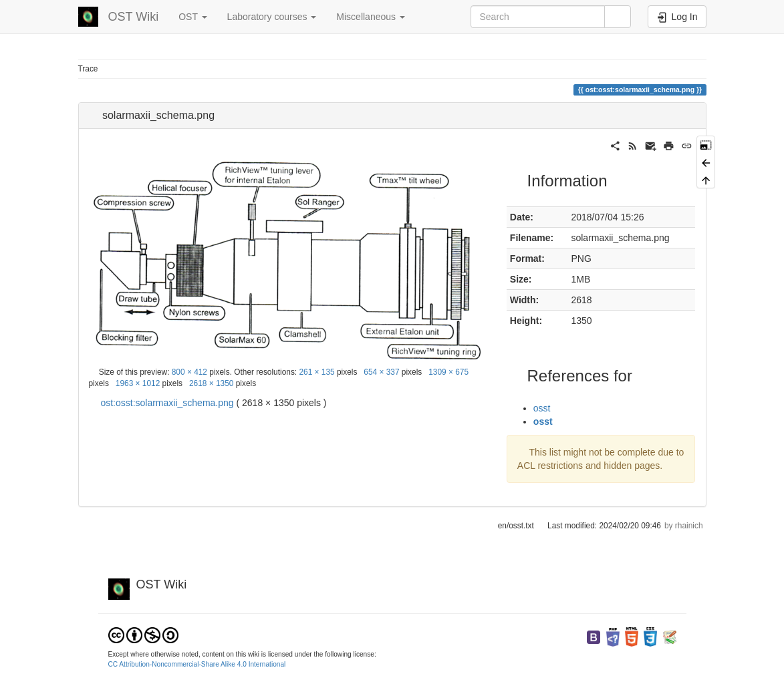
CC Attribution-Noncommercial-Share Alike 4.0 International (197, 664)
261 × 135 (316, 372)
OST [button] (192, 17)
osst (542, 408)
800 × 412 (189, 372)
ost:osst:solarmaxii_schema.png (167, 403)
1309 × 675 (448, 372)
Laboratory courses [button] (272, 17)
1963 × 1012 (138, 383)
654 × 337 (381, 372)
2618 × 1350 (211, 383)
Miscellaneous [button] (371, 17)
